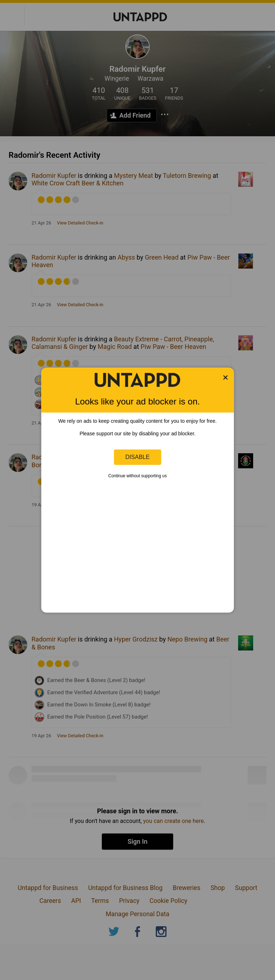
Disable (137, 457)
